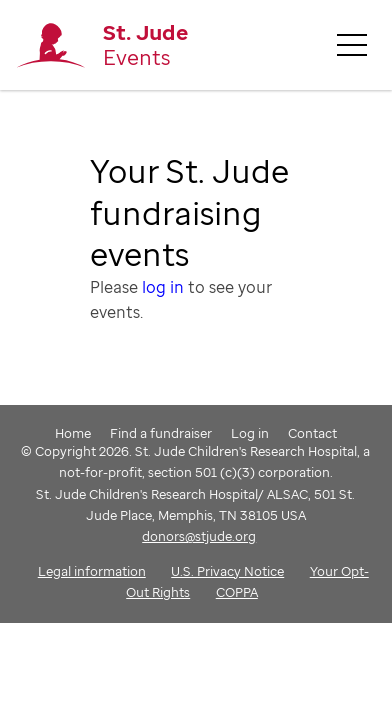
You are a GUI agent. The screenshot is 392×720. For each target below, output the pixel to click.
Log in (250, 433)
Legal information (92, 571)
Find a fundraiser (161, 433)
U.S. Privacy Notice (227, 571)
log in (163, 287)
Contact (312, 433)
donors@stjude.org (199, 536)
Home (73, 433)
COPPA (237, 592)
